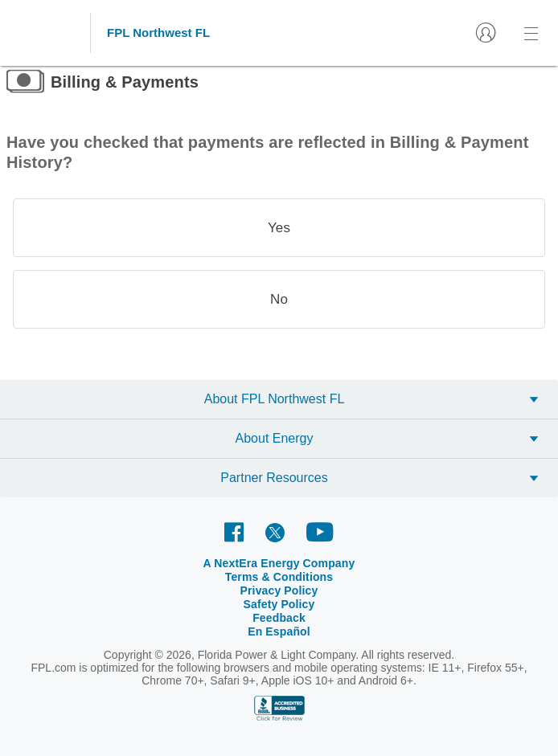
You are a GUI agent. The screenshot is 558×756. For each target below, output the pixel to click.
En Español (279, 631)
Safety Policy (279, 604)
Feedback (279, 618)
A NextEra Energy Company (279, 563)
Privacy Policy (279, 590)
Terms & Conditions (279, 577)
